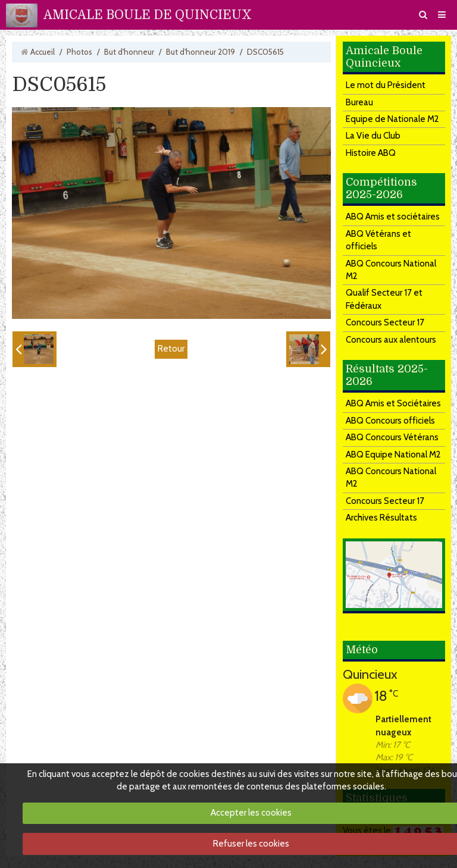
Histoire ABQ (371, 153)
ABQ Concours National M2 (391, 270)
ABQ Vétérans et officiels (378, 240)
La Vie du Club (373, 136)
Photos (79, 52)
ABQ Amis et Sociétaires (393, 403)
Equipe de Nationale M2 (392, 119)
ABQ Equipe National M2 (393, 455)
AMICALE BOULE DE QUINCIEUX (148, 15)
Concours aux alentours (391, 340)
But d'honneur (129, 52)
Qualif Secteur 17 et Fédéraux (384, 299)
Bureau (359, 102)
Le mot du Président (386, 85)
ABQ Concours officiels (390, 421)
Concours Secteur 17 (385, 322)
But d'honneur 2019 (201, 52)
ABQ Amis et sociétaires (393, 217)
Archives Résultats (381, 518)
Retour (171, 349)
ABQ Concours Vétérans (392, 437)
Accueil (43, 52)
